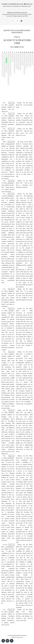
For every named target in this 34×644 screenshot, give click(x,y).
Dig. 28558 (11, 142)
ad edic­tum (10, 146)
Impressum (20, 637)
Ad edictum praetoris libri (17, 42)
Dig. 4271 (12, 545)
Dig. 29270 (11, 194)
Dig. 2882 (11, 181)
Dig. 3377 (11, 114)
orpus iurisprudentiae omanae (17, 4)
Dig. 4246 (11, 352)
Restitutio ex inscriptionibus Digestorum (17, 31)
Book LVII (19, 105)
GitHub (13, 637)
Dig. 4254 (11, 456)
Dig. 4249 (11, 410)
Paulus (19, 103)
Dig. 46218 (11, 610)
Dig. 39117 (11, 289)
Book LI (18, 144)
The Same (20, 142)
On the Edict (28, 103)
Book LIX (19, 196)
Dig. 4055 (11, 309)
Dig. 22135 (11, 129)
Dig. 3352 (11, 103)
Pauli (17, 37)
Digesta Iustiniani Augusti (17, 13)
